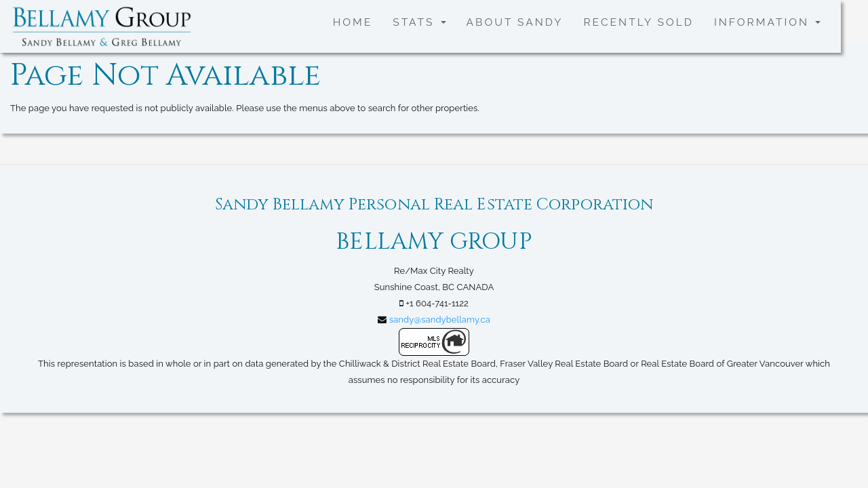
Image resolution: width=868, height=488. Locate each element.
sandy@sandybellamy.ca (440, 320)
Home (353, 22)
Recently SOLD (638, 22)
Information (767, 22)
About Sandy (515, 22)
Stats (419, 22)
